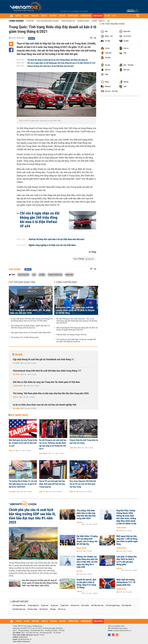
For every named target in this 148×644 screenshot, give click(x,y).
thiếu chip (69, 275)
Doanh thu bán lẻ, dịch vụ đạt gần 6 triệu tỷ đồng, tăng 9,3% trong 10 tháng (86, 584)
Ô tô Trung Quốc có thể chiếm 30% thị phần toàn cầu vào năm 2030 (30, 312)
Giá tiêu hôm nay (97, 605)
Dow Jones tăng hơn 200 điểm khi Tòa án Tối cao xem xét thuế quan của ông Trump (83, 484)
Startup (30, 21)
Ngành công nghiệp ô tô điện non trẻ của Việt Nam (52, 245)
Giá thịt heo (44, 609)
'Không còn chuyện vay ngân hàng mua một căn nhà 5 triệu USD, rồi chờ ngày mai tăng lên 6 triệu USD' (87, 562)
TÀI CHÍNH (53, 16)
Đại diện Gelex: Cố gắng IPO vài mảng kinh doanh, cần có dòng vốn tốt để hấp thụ (87, 540)
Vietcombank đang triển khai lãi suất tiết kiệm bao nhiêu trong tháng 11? (47, 371)
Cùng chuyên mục (67, 282)
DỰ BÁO (26, 16)
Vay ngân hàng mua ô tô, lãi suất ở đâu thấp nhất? (31, 333)
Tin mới (18, 355)
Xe (108, 21)
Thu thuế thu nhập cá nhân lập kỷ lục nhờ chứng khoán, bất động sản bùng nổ (57, 60)
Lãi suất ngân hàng (113, 605)
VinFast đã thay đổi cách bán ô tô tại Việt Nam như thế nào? (51, 66)
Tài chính (16, 363)
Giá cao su (62, 609)
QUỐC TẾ (44, 16)
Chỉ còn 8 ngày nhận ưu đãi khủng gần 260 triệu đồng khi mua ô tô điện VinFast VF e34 (61, 63)
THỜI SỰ (18, 16)
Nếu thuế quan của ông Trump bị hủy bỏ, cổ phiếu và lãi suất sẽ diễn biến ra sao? (23, 443)
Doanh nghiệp (82, 548)
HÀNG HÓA (35, 16)
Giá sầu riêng (32, 609)
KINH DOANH (98, 16)
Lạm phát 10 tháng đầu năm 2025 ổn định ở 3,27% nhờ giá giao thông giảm (127, 561)
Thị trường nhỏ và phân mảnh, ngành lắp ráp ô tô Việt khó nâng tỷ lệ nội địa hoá (30, 327)
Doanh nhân (83, 21)
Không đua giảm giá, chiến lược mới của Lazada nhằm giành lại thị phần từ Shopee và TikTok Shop (75, 310)
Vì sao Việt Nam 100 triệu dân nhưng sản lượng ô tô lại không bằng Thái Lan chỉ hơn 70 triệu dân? (32, 320)
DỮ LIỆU (107, 16)
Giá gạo (53, 609)
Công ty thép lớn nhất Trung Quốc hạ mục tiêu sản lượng (84, 442)
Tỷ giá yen (54, 605)
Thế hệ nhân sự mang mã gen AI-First (71, 335)
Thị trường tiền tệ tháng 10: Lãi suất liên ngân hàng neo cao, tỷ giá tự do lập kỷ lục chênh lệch (23, 484)
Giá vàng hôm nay (19, 605)
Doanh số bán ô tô (55, 275)
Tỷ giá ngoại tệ (33, 605)
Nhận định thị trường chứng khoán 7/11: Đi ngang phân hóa (126, 582)
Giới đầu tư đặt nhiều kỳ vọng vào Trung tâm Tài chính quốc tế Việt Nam (46, 382)
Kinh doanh (17, 21)
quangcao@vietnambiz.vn (122, 630)
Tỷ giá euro (64, 605)
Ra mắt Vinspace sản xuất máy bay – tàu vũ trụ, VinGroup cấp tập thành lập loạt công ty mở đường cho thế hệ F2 (77, 321)
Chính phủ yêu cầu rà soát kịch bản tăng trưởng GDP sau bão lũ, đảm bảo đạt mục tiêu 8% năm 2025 (32, 516)
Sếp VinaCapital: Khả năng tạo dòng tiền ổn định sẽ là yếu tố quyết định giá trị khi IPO (77, 329)
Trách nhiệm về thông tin (21, 642)
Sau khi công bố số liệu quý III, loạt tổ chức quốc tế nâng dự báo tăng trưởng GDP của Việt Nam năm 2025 (40, 583)
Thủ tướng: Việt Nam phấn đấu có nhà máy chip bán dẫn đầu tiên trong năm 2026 (51, 393)
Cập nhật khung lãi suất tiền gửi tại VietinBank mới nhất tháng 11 (43, 359)
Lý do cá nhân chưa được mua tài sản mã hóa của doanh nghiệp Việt (45, 405)
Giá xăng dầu (127, 605)
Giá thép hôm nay (19, 609)
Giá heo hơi (75, 605)
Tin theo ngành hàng (113, 24)
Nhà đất (80, 571)
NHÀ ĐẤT (62, 16)
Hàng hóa (73, 448)
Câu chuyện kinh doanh (48, 21)
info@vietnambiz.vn (25, 639)
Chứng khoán (18, 386)
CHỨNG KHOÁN (73, 16)
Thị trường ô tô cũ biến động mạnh (25, 337)
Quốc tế (12, 451)
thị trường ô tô (23, 275)
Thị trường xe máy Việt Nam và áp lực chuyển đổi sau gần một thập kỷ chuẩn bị (76, 341)
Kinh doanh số (68, 21)
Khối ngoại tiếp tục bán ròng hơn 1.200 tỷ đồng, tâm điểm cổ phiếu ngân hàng (127, 540)
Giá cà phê (85, 605)
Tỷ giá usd (45, 605)
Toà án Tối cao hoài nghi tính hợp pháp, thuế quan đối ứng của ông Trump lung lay (52, 484)
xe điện (42, 275)
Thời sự (16, 397)
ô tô (34, 275)
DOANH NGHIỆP (86, 16)
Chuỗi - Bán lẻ (98, 21)
